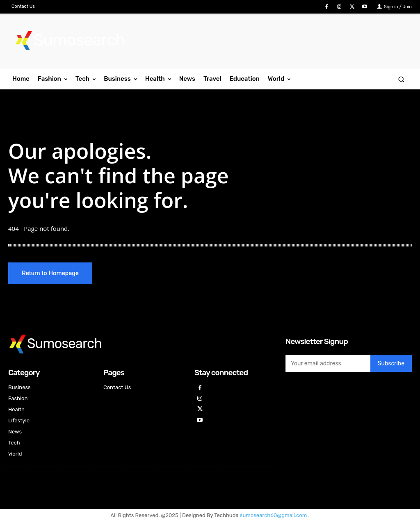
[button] (401, 79)
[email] (328, 364)
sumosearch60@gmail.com (274, 516)
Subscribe (391, 364)
